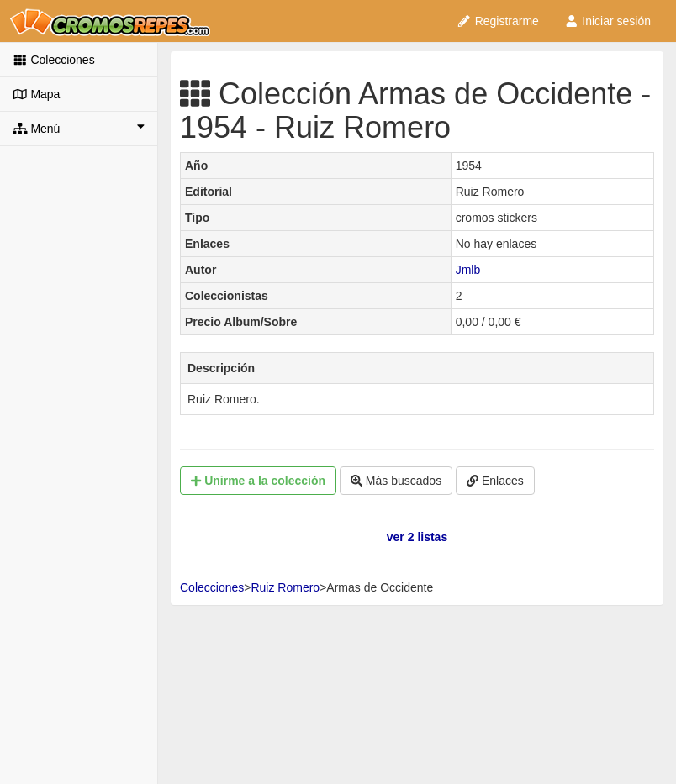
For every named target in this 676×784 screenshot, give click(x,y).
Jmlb (468, 270)
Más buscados (396, 481)
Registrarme (498, 21)
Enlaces (495, 481)
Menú (79, 128)
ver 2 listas (417, 537)
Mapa (36, 94)
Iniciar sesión (607, 21)
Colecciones (54, 60)
